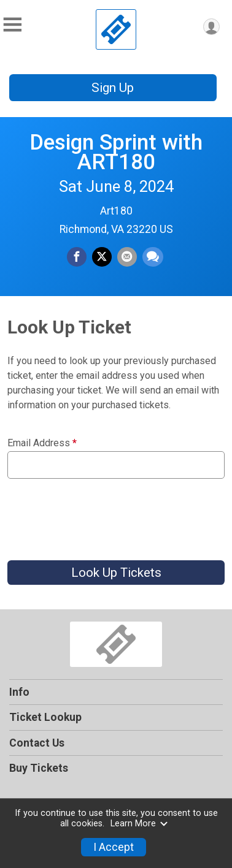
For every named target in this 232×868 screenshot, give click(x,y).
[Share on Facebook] (77, 257)
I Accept (114, 847)
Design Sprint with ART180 (116, 152)
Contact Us (37, 743)
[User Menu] (211, 27)
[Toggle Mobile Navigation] (12, 25)
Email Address (42, 443)
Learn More (139, 824)
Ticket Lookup (45, 717)
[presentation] (101, 515)
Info (19, 692)
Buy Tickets (39, 768)
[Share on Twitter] (102, 257)
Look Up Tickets (116, 573)
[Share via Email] (127, 257)
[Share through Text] (153, 257)
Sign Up (113, 88)
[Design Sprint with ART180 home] (116, 29)
